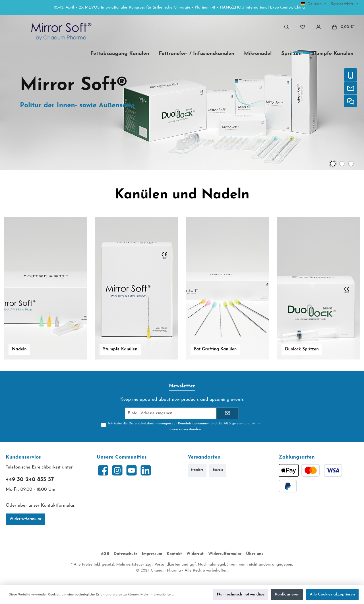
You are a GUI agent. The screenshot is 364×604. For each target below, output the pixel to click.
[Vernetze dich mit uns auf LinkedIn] (146, 470)
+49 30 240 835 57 (30, 480)
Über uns (255, 554)
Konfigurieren (287, 594)
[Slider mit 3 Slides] (182, 93)
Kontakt (174, 554)
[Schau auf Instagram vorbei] (117, 470)
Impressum (152, 554)
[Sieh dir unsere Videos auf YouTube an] (132, 470)
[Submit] (227, 413)
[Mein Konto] (318, 27)
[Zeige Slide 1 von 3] (333, 164)
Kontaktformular (58, 506)
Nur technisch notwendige (241, 594)
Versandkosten (167, 565)
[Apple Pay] (289, 470)
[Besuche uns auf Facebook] (103, 470)
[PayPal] (288, 486)
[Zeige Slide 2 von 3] (342, 164)
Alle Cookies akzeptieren (332, 594)
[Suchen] (287, 27)
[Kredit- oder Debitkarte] (322, 470)
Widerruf (195, 554)
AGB (227, 424)
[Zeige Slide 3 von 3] (351, 164)
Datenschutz (126, 554)
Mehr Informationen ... (157, 595)
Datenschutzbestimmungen (150, 424)
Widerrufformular (25, 519)
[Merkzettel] (303, 27)
